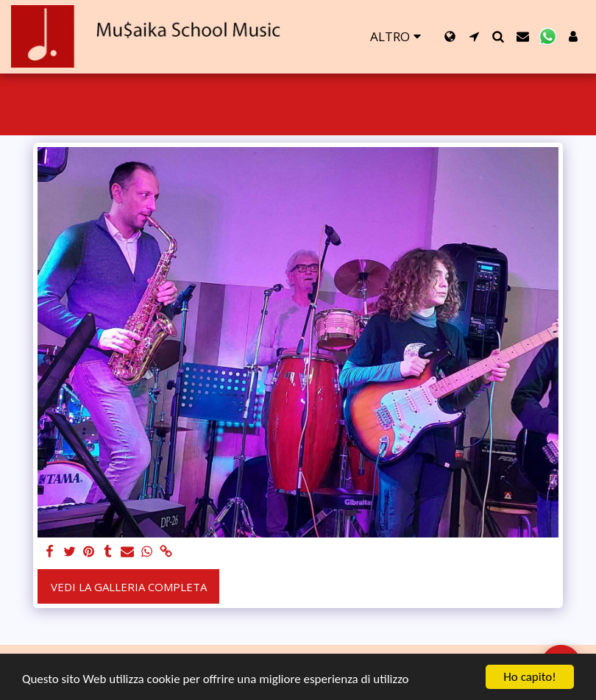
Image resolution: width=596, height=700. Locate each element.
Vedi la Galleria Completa (129, 587)
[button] (474, 36)
